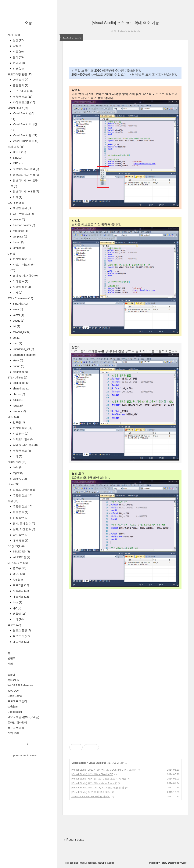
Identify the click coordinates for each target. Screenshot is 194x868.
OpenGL (19, 479)
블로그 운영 (22, 630)
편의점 (18, 63)
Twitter (82, 863)
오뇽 (28, 23)
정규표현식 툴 (16, 728)
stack (18, 360)
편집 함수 (20, 518)
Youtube (102, 863)
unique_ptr (21, 383)
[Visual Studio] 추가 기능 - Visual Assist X (94, 783)
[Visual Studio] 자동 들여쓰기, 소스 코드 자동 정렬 (99, 779)
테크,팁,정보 (18, 563)
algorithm (20, 372)
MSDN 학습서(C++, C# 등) (23, 717)
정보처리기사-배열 (26, 191)
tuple (17, 400)
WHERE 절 (21, 557)
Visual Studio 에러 (25, 141)
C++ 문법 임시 (23, 214)
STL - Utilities (17, 378)
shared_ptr (21, 389)
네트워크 (21, 597)
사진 (14, 35)
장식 (17, 46)
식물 (18, 52)
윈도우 (19, 568)
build (17, 467)
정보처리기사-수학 (26, 175)
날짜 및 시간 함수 (25, 276)
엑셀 (13, 501)
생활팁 (19, 614)
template (20, 237)
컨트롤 (18, 422)
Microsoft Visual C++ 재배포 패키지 (91, 796)
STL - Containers (20, 298)
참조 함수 (20, 535)
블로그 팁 (21, 636)
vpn (17, 608)
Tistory (164, 863)
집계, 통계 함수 (24, 523)
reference (20, 231)
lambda (19, 248)
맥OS (18, 574)
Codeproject (15, 712)
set (16, 338)
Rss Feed (69, 863)
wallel (184, 863)
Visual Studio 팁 (25, 135)
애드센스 (21, 642)
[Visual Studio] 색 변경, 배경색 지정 (91, 792)
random (19, 411)
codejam (13, 707)
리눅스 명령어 (24, 490)
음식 (18, 57)
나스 (17, 602)
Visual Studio (18, 108)
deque (18, 321)
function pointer (24, 225)
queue (18, 366)
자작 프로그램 (24, 102)
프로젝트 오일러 (17, 701)
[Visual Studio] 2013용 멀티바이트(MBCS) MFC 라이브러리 (104, 770)
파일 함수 (20, 434)
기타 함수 (20, 281)
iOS (17, 580)
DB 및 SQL (16, 546)
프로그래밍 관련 (20, 74)
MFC (17, 163)
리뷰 (18, 69)
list (16, 326)
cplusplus (13, 680)
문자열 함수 (22, 259)
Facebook (91, 863)
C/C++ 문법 (16, 203)
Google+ (111, 863)
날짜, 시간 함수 (24, 529)
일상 (18, 40)
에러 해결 (20, 541)
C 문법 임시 (22, 208)
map (17, 343)
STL (17, 158)
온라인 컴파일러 (17, 722)
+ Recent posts (74, 840)
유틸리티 (21, 591)
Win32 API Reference (20, 685)
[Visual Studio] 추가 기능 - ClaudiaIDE (92, 774)
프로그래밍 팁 (23, 91)
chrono (19, 394)
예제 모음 (16, 147)
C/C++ (19, 152)
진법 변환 (13, 733)
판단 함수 (20, 512)
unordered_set (23, 349)
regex (18, 406)
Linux (13, 484)
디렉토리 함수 (23, 439)
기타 (17, 197)
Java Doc (13, 691)
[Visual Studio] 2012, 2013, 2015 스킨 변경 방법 (98, 788)
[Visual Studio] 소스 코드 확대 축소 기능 (125, 23)
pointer (19, 219)
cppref (11, 675)
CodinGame (15, 696)
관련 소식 (20, 80)
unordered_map (24, 355)
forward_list (21, 332)
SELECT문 (21, 552)
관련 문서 (20, 85)
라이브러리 (17, 462)
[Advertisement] (125, 632)
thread (18, 242)
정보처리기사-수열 (26, 169)
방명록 (12, 658)
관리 (10, 664)
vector (18, 315)
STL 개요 (20, 304)
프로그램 (21, 585)
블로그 (14, 625)
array (18, 309)
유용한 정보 (22, 97)
